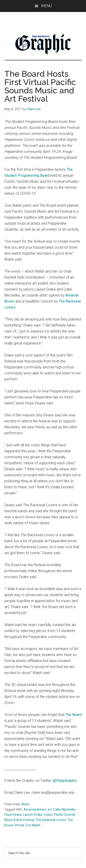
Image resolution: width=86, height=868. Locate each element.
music (48, 815)
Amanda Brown (35, 809)
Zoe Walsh (33, 825)
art (50, 809)
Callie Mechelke (64, 809)
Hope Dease (13, 815)
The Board (74, 715)
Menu (46, 6)
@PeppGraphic (65, 781)
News (26, 804)
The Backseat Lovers (51, 820)
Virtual (19, 825)
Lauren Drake (33, 815)
